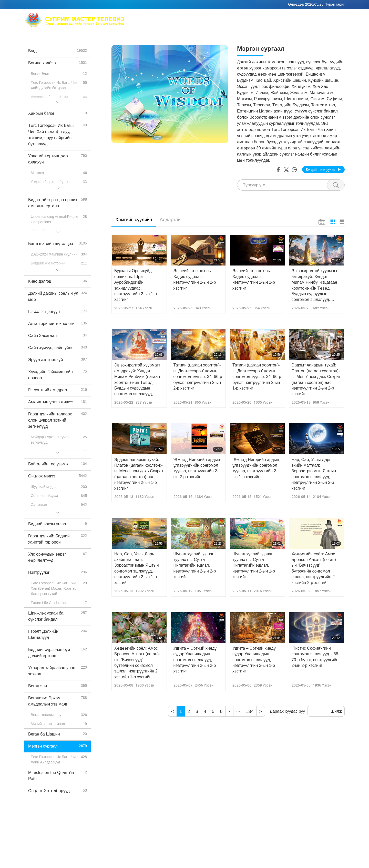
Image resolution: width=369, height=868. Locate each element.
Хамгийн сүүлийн (134, 220)
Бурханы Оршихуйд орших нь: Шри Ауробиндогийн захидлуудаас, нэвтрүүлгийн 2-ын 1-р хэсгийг (136, 285)
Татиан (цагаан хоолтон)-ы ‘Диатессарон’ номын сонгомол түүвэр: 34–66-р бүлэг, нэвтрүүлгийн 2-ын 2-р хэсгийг (198, 377)
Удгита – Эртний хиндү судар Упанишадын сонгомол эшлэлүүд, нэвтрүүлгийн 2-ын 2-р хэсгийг (195, 660)
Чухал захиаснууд (278, 23)
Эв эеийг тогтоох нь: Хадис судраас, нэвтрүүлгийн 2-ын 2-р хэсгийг (195, 279)
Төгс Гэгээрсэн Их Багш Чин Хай (213, 17)
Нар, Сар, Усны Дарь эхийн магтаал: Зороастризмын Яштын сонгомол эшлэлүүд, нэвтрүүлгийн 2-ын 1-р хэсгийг (137, 568)
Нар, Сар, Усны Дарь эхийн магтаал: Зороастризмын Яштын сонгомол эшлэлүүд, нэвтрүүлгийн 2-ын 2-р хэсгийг (314, 474)
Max (172, 17)
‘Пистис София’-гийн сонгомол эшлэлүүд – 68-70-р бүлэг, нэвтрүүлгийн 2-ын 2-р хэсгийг (316, 657)
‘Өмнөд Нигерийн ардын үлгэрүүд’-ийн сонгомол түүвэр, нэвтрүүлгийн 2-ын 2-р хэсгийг (197, 468)
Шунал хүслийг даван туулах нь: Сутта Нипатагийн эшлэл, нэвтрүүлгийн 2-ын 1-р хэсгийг (254, 565)
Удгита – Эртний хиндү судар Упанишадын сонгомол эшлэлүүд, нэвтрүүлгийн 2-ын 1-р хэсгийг (254, 660)
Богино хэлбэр (241, 23)
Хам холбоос (322, 17)
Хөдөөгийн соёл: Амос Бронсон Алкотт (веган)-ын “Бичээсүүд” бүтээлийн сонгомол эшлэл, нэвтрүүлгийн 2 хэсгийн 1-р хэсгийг (137, 663)
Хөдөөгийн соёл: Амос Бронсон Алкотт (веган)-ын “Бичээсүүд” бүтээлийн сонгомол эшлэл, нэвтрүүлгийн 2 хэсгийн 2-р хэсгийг (315, 568)
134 (250, 711)
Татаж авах (312, 23)
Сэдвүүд (180, 23)
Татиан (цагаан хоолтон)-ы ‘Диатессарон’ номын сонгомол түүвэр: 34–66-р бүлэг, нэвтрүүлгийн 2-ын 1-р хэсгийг (257, 377)
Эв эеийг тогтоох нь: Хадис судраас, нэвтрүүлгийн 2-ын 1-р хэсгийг (254, 279)
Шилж (336, 711)
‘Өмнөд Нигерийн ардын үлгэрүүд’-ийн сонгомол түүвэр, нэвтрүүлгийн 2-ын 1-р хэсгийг (256, 468)
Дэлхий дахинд (289, 17)
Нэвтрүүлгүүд (207, 23)
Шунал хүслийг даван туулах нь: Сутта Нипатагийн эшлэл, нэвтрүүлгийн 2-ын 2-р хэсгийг (195, 565)
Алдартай (170, 220)
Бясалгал (260, 17)
